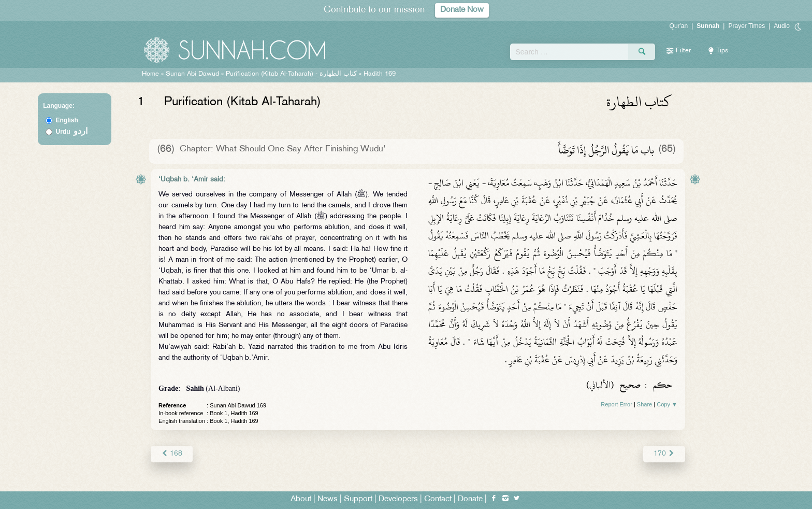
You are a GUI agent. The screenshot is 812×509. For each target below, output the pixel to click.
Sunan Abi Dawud (192, 74)
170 (664, 454)
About (301, 499)
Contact (438, 499)
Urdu (72, 132)
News (328, 499)
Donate (470, 499)
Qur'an (679, 26)
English (67, 120)
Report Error (617, 404)
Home (150, 74)
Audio (782, 26)
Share (644, 404)
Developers (398, 499)
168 (172, 454)
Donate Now (462, 10)
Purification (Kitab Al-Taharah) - (292, 74)
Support (358, 499)
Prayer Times (746, 26)
